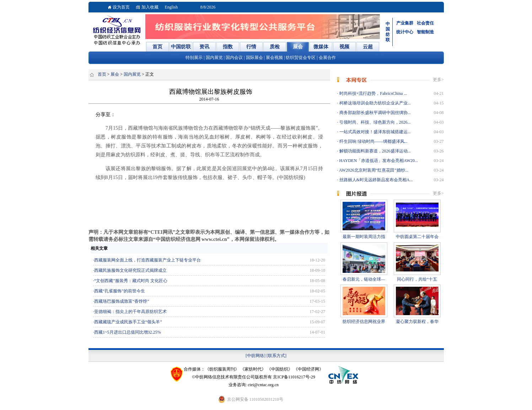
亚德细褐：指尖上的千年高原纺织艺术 (130, 312)
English (171, 7)
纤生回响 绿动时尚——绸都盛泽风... (373, 141)
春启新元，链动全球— (364, 279)
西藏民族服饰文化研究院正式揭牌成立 (130, 270)
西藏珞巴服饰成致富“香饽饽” (122, 301)
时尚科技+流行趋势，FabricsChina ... (373, 93)
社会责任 (425, 23)
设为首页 (121, 7)
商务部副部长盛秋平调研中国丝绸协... (375, 113)
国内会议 (234, 58)
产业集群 (405, 23)
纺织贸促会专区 (301, 58)
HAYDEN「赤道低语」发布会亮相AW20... (378, 161)
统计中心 (405, 32)
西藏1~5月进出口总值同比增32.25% (128, 332)
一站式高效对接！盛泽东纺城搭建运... (375, 132)
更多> (438, 80)
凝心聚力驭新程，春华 (417, 322)
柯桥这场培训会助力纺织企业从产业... (375, 103)
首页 (102, 74)
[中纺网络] (256, 356)
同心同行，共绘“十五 (417, 279)
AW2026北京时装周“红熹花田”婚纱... (373, 170)
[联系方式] (276, 356)
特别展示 (194, 58)
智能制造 (425, 32)
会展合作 (327, 58)
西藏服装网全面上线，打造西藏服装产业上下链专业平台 (147, 260)
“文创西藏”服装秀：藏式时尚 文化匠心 (131, 281)
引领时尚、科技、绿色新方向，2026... (375, 122)
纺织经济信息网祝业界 (364, 322)
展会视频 (274, 58)
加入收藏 (150, 7)
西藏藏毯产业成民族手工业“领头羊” (128, 322)
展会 (115, 74)
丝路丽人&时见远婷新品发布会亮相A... (376, 180)
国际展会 (254, 58)
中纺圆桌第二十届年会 (417, 237)
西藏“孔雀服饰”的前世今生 (120, 291)
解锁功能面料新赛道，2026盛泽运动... (375, 151)
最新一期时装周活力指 (364, 237)
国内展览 (214, 58)
